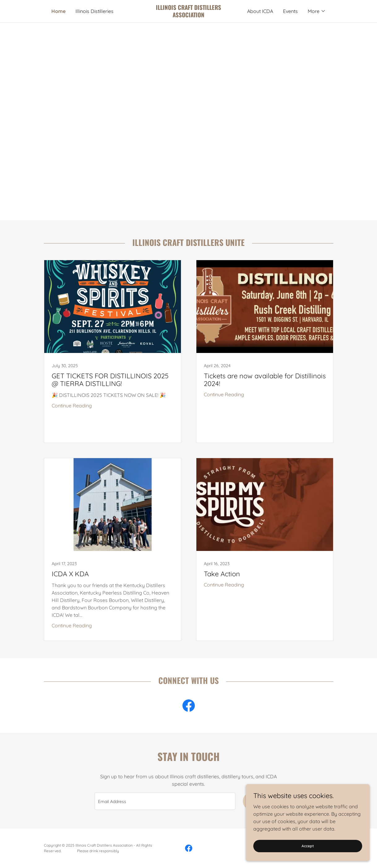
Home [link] (58, 11)
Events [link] (290, 11)
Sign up (263, 801)
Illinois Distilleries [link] (94, 11)
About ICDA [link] (260, 11)
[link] (188, 15)
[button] (317, 11)
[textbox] (165, 801)
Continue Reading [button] (72, 406)
